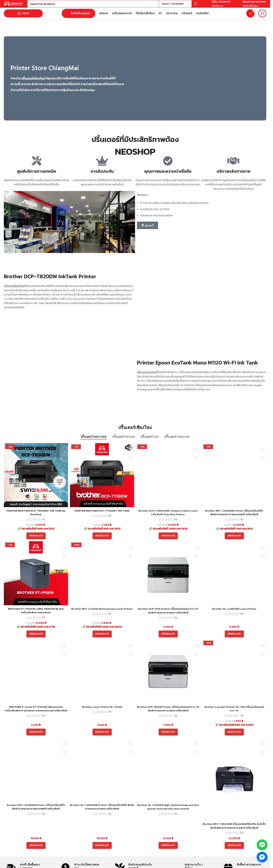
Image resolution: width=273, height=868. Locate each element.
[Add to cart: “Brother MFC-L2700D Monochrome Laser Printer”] (102, 638)
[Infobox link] (217, 6)
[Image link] (198, 82)
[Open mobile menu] (23, 17)
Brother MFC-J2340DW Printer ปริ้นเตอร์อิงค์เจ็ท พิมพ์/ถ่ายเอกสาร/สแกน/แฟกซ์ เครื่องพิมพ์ (234, 516)
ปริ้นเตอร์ (9, 290)
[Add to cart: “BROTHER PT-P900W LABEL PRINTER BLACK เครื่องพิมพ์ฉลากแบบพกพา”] (36, 638)
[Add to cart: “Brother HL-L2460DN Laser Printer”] (234, 638)
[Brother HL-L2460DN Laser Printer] (234, 577)
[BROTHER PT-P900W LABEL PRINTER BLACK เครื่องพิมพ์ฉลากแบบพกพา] (36, 577)
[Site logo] (19, 5)
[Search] (119, 6)
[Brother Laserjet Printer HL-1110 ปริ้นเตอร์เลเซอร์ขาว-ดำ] (234, 675)
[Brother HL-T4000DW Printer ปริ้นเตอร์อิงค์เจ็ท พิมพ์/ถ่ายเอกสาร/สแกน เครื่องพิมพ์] (102, 773)
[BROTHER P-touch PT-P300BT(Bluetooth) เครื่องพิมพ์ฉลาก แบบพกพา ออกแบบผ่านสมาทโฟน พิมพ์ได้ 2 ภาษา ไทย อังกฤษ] (36, 675)
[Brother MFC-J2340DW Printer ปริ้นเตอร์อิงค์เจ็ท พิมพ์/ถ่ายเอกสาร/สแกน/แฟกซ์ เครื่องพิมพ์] (234, 479)
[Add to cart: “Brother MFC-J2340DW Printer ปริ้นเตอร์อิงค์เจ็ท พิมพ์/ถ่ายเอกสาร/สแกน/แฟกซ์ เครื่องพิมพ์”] (234, 540)
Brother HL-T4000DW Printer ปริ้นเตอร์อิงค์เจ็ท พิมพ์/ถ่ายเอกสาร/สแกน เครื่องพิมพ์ (102, 811)
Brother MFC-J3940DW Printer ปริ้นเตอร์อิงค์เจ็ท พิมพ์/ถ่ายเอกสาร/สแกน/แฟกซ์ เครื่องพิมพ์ (36, 811)
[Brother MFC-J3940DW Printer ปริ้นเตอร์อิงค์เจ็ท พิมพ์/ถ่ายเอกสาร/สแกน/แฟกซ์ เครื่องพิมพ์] (36, 773)
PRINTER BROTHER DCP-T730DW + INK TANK (102, 515)
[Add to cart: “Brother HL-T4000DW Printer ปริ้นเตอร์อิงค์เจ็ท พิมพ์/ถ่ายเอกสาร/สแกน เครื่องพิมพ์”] (102, 849)
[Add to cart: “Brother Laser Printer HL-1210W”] (102, 736)
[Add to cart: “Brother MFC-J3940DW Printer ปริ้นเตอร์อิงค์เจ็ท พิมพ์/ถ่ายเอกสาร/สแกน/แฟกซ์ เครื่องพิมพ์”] (36, 849)
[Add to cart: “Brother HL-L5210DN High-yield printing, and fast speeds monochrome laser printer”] (168, 849)
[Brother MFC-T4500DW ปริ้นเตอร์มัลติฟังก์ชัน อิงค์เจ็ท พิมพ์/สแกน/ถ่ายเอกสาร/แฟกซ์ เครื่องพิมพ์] (234, 783)
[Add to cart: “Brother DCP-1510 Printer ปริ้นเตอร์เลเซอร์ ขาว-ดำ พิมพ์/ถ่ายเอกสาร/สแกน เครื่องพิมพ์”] (168, 638)
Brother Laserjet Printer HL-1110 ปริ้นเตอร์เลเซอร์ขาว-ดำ (234, 713)
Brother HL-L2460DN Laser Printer (234, 613)
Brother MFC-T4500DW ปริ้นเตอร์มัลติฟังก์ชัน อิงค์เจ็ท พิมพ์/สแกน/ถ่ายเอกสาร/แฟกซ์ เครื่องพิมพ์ (234, 830)
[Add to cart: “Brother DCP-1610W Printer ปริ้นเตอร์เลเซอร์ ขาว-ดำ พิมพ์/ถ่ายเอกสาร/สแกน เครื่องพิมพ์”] (168, 736)
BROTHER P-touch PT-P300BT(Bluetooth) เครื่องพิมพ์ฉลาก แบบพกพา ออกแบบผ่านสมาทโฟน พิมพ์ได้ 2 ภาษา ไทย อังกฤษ (36, 714)
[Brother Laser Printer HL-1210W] (102, 675)
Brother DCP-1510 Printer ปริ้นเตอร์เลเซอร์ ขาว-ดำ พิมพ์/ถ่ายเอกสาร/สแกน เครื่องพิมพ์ (168, 615)
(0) (44, 523)
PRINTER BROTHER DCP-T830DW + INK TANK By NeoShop (36, 516)
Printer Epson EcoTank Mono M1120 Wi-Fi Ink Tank (198, 366)
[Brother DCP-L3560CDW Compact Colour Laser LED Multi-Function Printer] (168, 479)
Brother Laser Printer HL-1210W (102, 711)
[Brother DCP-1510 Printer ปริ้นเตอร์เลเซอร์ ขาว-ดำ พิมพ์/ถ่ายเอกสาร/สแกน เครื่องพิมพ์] (168, 577)
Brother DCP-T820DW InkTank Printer (51, 280)
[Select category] (175, 6)
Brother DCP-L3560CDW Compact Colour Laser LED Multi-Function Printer (168, 516)
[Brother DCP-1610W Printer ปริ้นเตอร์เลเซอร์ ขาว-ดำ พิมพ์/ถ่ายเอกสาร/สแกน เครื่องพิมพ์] (168, 675)
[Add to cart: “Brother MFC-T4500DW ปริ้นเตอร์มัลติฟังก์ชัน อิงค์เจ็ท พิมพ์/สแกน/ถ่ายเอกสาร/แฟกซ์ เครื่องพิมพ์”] (234, 849)
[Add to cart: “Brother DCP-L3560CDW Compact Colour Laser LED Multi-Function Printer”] (168, 540)
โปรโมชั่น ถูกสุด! (78, 17)
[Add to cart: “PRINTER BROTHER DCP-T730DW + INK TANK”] (102, 540)
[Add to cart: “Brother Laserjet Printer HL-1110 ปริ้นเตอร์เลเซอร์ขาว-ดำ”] (234, 736)
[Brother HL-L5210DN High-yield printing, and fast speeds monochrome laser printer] (168, 773)
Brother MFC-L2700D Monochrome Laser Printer (102, 615)
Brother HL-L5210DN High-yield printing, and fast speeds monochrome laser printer (168, 811)
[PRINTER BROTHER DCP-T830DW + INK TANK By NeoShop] (36, 479)
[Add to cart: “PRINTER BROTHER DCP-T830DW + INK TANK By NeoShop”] (36, 540)
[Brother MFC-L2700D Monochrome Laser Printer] (102, 577)
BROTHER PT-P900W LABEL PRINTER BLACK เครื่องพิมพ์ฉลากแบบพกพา (36, 615)
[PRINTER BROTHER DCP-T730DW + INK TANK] (102, 479)
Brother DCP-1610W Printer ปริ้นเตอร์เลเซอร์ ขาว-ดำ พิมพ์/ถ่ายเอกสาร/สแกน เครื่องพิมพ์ (168, 713)
